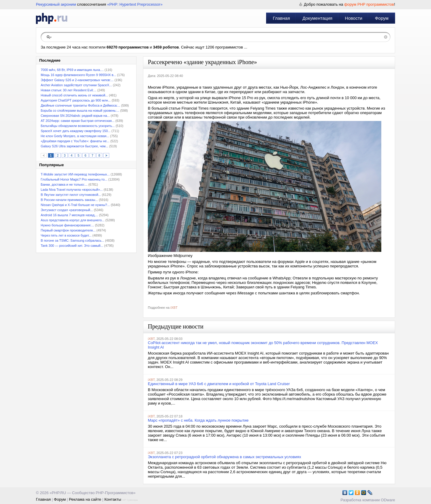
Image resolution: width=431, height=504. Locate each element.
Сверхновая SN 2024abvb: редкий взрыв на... (75, 116)
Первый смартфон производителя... (68, 230)
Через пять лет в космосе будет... (66, 235)
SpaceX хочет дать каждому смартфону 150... (76, 131)
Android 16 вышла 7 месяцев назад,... (69, 215)
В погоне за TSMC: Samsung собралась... (72, 240)
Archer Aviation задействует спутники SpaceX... (76, 85)
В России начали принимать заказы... (69, 200)
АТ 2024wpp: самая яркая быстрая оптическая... (78, 121)
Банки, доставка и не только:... (64, 184)
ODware (388, 500)
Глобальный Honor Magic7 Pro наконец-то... (74, 179)
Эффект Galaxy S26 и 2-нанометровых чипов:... (77, 80)
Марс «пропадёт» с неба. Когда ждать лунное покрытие (198, 420)
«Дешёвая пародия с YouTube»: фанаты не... (75, 141)
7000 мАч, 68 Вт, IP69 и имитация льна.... (72, 70)
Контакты (113, 499)
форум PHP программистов (369, 4)
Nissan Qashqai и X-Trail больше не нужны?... (75, 205)
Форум (382, 18)
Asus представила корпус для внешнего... (73, 220)
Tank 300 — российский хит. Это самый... (72, 246)
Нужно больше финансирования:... (67, 225)
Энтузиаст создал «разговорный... (67, 210)
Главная (281, 18)
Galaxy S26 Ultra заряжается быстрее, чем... (75, 146)
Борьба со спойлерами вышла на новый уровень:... (80, 111)
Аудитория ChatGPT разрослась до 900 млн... (76, 100)
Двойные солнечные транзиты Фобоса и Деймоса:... (81, 105)
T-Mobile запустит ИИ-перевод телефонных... (75, 174)
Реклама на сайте (85, 499)
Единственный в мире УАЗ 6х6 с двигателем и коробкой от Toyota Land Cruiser (219, 384)
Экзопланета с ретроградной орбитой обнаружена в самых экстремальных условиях (224, 457)
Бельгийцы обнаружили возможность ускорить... (78, 126)
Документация (318, 18)
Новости (353, 18)
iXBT (174, 308)
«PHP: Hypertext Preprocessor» (135, 4)
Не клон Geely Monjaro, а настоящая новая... (75, 136)
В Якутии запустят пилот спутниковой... (71, 195)
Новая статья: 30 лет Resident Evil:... (69, 90)
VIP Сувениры (130, 500)
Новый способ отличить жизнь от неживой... (74, 95)
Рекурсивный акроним (56, 4)
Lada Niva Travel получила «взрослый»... (72, 190)
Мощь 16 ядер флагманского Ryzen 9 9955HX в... (78, 75)
